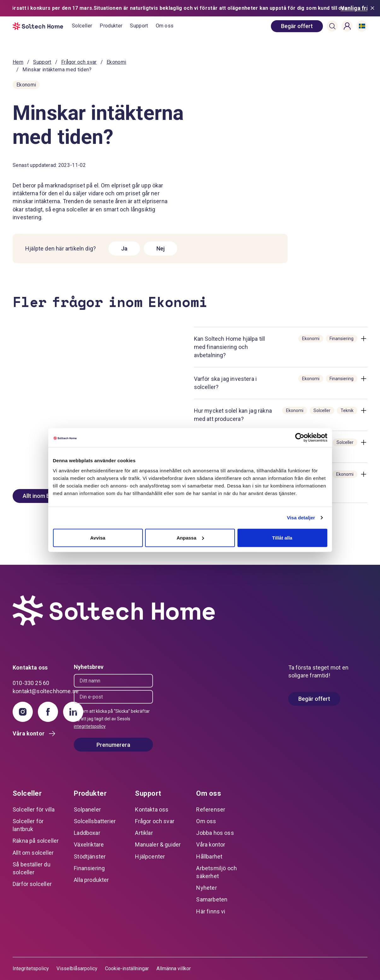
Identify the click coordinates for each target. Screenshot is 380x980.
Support (139, 26)
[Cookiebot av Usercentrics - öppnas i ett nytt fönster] (300, 438)
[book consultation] (297, 26)
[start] (42, 26)
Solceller (82, 26)
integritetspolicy (90, 726)
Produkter (111, 26)
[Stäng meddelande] (374, 8)
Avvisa (98, 537)
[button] (332, 26)
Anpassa (190, 537)
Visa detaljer (301, 518)
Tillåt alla (282, 537)
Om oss (165, 26)
